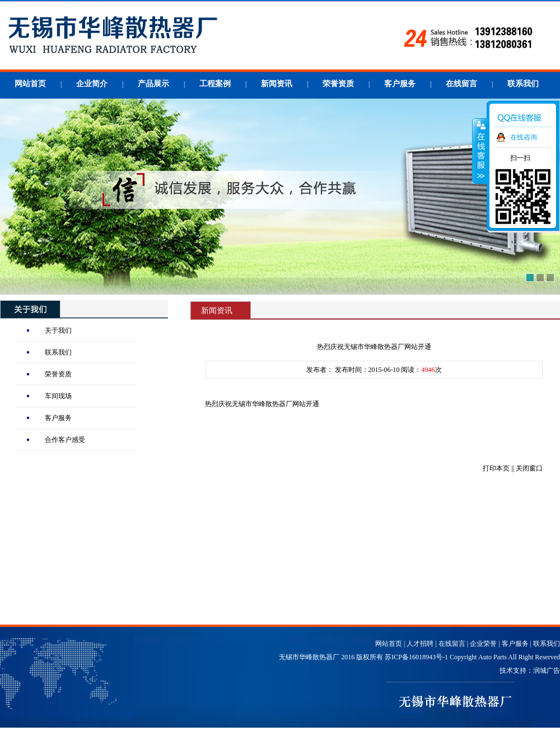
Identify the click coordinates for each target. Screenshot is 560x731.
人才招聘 (420, 644)
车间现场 (58, 396)
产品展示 (153, 84)
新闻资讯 (277, 84)
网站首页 (30, 84)
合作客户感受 (65, 440)
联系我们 (523, 84)
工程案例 (215, 84)
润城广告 (547, 671)
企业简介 (92, 84)
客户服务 (400, 84)
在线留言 (461, 84)
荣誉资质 (338, 84)
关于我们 (58, 330)
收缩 (480, 151)
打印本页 (496, 468)
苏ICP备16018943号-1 (416, 657)
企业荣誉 (483, 644)
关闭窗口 (529, 468)
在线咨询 (524, 137)
